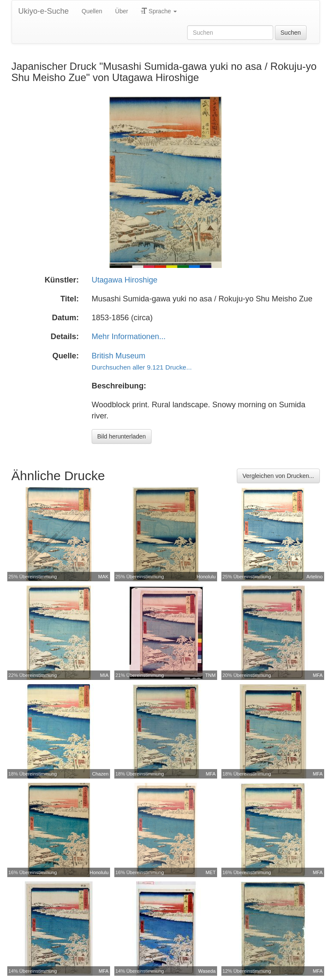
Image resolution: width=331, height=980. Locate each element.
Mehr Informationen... (129, 337)
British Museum (118, 356)
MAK (103, 577)
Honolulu (206, 577)
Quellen (92, 11)
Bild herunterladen (122, 436)
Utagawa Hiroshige (125, 280)
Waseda (207, 971)
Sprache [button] (159, 11)
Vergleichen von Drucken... (278, 476)
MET (211, 872)
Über (122, 11)
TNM (210, 675)
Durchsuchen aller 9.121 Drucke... (142, 367)
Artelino (315, 577)
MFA (318, 675)
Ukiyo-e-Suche (44, 11)
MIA (104, 675)
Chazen (100, 774)
